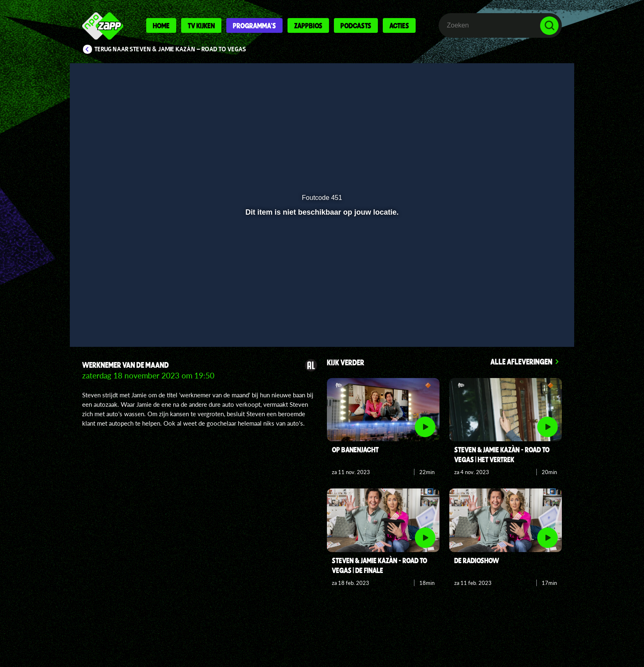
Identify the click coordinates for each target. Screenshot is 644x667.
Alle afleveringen (521, 361)
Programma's (254, 25)
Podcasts (356, 25)
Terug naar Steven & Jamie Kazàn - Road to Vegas (170, 49)
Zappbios (308, 25)
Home (161, 25)
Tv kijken (201, 25)
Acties (399, 25)
